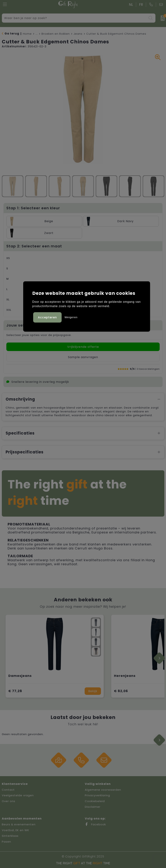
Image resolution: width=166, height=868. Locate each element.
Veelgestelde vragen (18, 795)
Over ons (9, 801)
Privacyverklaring (97, 795)
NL (131, 5)
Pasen (6, 842)
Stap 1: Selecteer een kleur (33, 208)
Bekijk (93, 691)
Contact (8, 790)
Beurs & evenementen (19, 824)
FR (141, 5)
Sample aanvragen (83, 357)
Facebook (95, 824)
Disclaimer (93, 807)
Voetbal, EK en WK (15, 830)
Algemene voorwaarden (103, 790)
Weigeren (71, 317)
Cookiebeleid (95, 801)
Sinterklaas (10, 836)
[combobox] (75, 18)
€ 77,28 (15, 691)
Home (27, 34)
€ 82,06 (121, 691)
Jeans (78, 34)
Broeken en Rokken (56, 34)
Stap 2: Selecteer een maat (34, 246)
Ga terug (12, 33)
